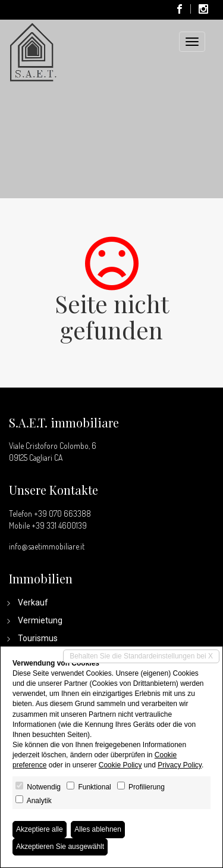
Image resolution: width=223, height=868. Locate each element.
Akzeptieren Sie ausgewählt (60, 847)
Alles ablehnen (98, 829)
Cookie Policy (120, 765)
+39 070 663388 (62, 513)
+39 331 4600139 (59, 525)
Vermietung (40, 620)
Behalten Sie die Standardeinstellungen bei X (141, 656)
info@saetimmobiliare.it (47, 546)
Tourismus (38, 638)
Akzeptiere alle (40, 829)
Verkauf (33, 602)
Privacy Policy (180, 765)
